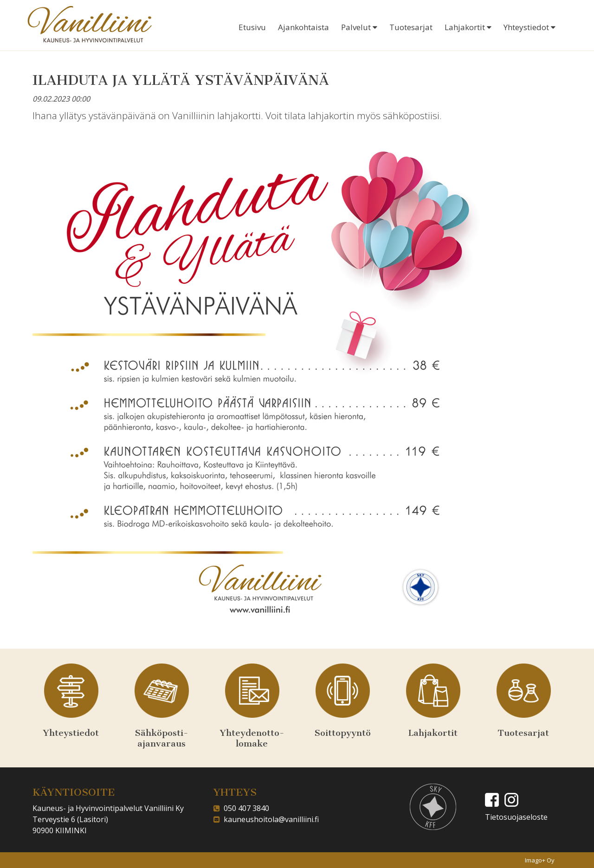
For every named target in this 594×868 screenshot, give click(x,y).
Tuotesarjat (411, 27)
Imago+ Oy (540, 860)
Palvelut (359, 27)
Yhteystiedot (529, 27)
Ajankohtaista (303, 27)
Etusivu (252, 27)
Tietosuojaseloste (516, 817)
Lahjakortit (468, 27)
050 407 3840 (245, 808)
